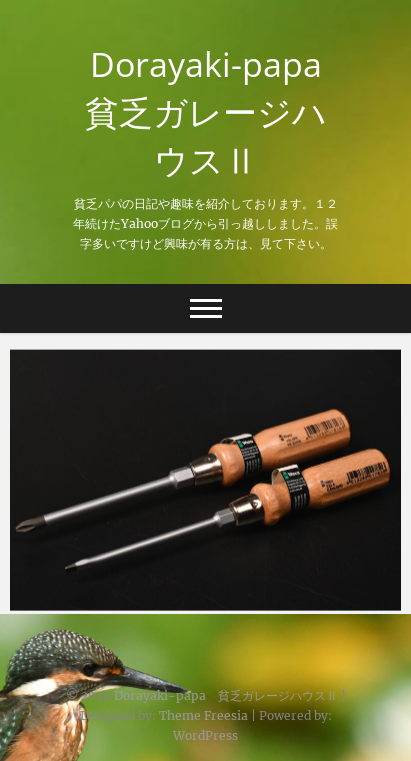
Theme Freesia (203, 715)
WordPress (205, 735)
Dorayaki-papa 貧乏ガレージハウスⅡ (212, 112)
